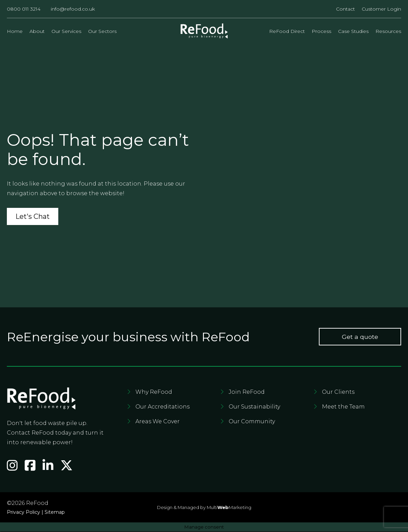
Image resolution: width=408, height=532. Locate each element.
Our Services (66, 31)
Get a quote (360, 338)
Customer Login (381, 9)
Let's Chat (33, 217)
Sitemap (55, 513)
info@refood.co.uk (73, 9)
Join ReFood (247, 393)
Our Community (252, 422)
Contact (345, 9)
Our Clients (338, 393)
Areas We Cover (158, 422)
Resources (388, 31)
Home (15, 31)
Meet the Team (343, 408)
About (37, 31)
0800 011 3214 (24, 9)
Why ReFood (154, 393)
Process (321, 31)
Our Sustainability (254, 408)
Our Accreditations (163, 408)
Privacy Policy (23, 513)
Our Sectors (102, 31)
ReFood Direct (287, 31)
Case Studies (353, 31)
